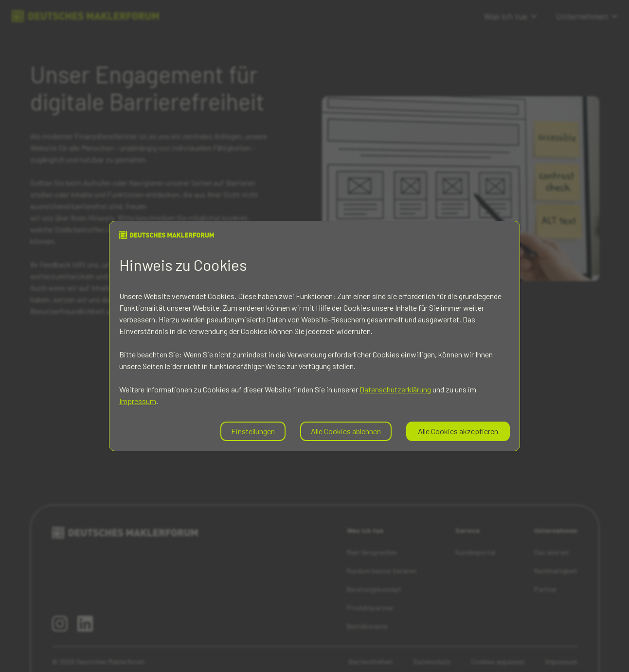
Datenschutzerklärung (395, 389)
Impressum (138, 401)
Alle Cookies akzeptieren (458, 431)
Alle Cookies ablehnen (346, 431)
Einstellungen (253, 431)
